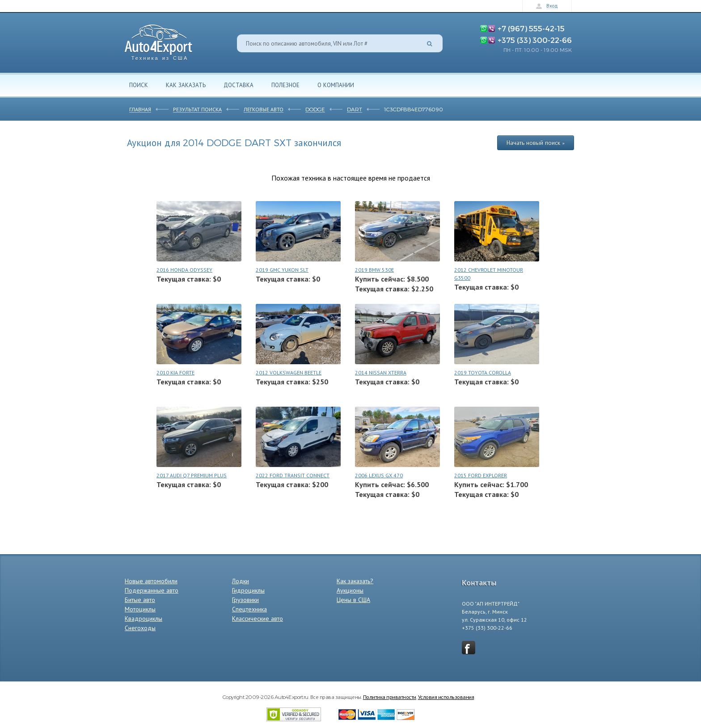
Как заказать (186, 85)
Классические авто (258, 619)
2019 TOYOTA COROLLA (483, 372)
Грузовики (245, 600)
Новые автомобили (151, 581)
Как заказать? (355, 581)
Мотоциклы (140, 609)
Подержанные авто (152, 590)
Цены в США (353, 600)
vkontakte (469, 648)
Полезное (285, 85)
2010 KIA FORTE (175, 372)
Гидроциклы (248, 590)
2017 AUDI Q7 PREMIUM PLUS (192, 475)
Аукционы (350, 590)
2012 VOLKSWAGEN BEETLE (289, 372)
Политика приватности (390, 697)
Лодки (241, 581)
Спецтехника (249, 609)
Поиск (139, 85)
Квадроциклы (144, 619)
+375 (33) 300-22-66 (535, 40)
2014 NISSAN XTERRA (381, 372)
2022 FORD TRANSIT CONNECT (293, 475)
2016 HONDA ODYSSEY (184, 270)
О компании (336, 85)
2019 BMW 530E (374, 270)
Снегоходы (140, 628)
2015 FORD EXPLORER (481, 475)
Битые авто (140, 600)
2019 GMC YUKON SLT (282, 270)
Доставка (239, 85)
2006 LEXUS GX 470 (379, 475)
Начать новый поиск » (536, 143)
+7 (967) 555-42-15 (531, 28)
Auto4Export (158, 40)
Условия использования (446, 697)
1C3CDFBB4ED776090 (414, 109)
